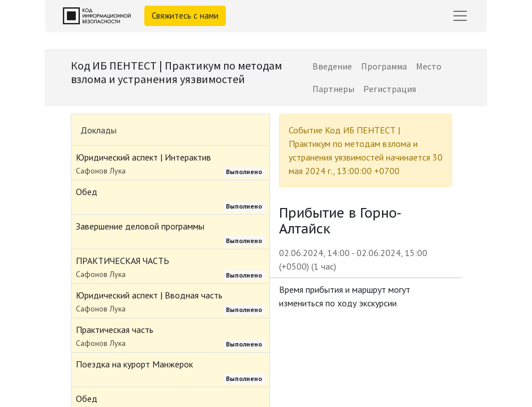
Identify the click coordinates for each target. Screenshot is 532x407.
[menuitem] (332, 66)
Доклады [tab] (98, 130)
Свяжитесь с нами (185, 16)
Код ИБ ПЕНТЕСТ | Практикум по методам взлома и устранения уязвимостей (176, 72)
